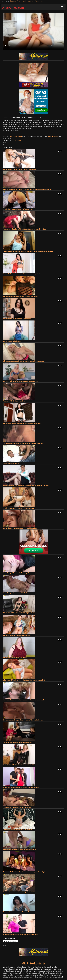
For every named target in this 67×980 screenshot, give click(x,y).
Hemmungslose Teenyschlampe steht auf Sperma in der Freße (24, 720)
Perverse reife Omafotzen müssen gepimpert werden (21, 381)
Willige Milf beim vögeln (11, 463)
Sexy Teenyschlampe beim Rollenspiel (16, 573)
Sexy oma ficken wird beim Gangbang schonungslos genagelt (24, 700)
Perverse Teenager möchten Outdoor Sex (17, 635)
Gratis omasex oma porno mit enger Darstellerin (19, 892)
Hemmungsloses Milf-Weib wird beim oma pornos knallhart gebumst (26, 486)
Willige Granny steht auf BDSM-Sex (15, 658)
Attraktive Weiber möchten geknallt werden (18, 830)
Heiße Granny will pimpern (12, 341)
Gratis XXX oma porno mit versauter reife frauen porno (21, 787)
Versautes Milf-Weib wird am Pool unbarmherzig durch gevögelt (24, 872)
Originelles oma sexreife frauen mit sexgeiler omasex (21, 934)
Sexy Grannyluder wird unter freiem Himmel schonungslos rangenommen (28, 189)
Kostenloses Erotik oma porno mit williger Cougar (20, 849)
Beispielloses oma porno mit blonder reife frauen (19, 169)
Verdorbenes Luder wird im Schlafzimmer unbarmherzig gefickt (24, 443)
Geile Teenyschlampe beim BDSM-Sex (16, 593)
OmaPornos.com (13, 8)
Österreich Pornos (16, 1)
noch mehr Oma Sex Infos (11, 130)
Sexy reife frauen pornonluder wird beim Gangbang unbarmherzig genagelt (28, 251)
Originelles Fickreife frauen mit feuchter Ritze (18, 209)
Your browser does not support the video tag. (33, 31)
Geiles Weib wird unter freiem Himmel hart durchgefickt (22, 274)
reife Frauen (17, 140)
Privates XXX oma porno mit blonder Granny (18, 912)
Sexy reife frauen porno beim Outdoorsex (17, 319)
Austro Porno (39, 1)
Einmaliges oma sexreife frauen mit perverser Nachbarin (22, 423)
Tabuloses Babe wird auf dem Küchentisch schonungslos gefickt (25, 229)
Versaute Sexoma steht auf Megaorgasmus (17, 742)
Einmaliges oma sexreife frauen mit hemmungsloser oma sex (24, 361)
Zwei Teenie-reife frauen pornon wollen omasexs (19, 765)
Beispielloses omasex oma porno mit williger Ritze (20, 528)
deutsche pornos (28, 1)
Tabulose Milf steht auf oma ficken (15, 401)
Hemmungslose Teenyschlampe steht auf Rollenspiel (21, 296)
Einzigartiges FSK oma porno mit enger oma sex (19, 613)
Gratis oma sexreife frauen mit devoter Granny (19, 508)
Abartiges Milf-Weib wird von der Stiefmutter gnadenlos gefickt (24, 680)
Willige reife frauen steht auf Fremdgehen (17, 807)
